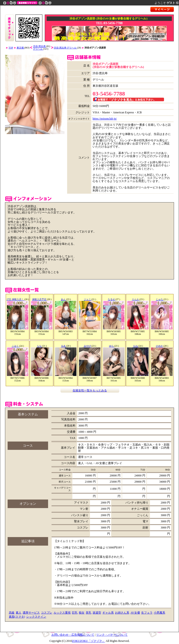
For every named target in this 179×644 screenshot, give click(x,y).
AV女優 (135, 613)
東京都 (21, 48)
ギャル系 (108, 613)
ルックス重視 (62, 613)
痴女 (82, 613)
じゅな (160, 299)
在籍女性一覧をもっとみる (90, 390)
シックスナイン (36, 617)
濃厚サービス (31, 613)
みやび (88, 346)
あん (64, 299)
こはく (16, 346)
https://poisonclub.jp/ (105, 119)
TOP (11, 48)
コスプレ (47, 613)
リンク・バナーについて (112, 635)
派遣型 (97, 613)
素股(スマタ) (17, 617)
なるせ (112, 299)
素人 (19, 613)
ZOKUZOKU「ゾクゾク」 (88, 641)
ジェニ (88, 299)
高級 (12, 613)
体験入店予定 (40, 299)
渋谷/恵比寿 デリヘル (65, 48)
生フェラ (147, 613)
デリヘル (38, 49)
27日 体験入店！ (15, 299)
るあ (64, 346)
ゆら (112, 346)
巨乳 (75, 613)
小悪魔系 (159, 613)
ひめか (160, 346)
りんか (136, 299)
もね (136, 346)
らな (40, 346)
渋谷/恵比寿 (40, 46)
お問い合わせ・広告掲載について (73, 635)
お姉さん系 (122, 613)
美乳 (89, 613)
